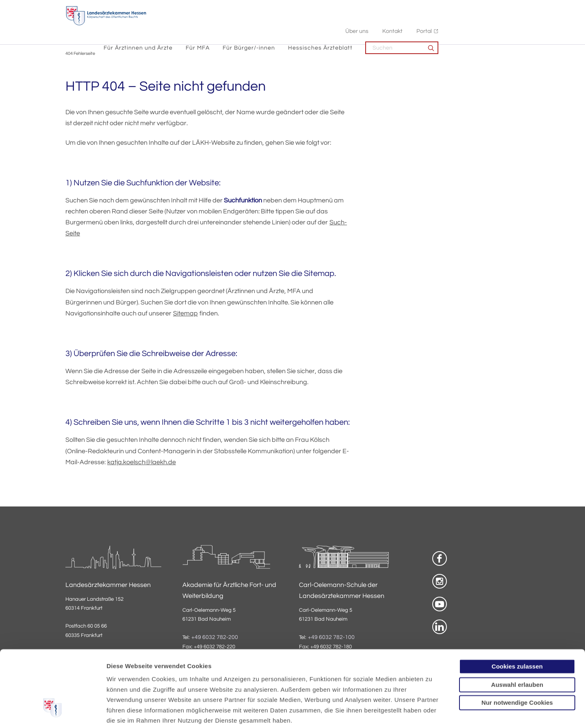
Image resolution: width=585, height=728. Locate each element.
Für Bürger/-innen (330, 25)
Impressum (169, 679)
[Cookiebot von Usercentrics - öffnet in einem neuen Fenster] (53, 712)
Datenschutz (126, 679)
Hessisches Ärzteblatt (402, 25)
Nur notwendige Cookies (517, 640)
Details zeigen (432, 712)
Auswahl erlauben (517, 622)
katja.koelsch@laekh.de (142, 463)
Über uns (438, 8)
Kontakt (474, 8)
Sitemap (185, 314)
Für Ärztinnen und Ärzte (219, 25)
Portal (505, 8)
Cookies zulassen (517, 604)
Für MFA (279, 25)
